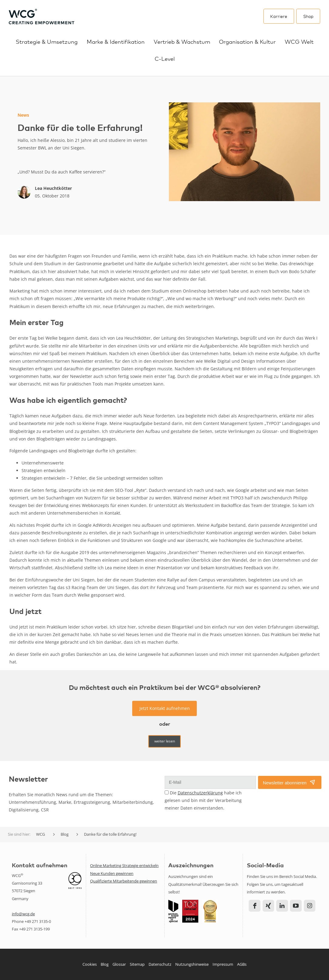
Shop (308, 16)
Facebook (255, 906)
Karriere (279, 16)
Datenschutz (160, 964)
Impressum (223, 964)
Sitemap (137, 964)
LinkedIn (282, 906)
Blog (105, 964)
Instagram (310, 906)
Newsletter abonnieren (285, 783)
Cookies (90, 964)
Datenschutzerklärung (200, 793)
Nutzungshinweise (192, 964)
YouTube (296, 906)
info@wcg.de (23, 914)
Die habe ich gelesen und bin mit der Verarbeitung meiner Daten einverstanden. (203, 800)
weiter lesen (165, 741)
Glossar (119, 964)
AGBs (242, 964)
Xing (269, 906)
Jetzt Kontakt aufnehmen (165, 708)
